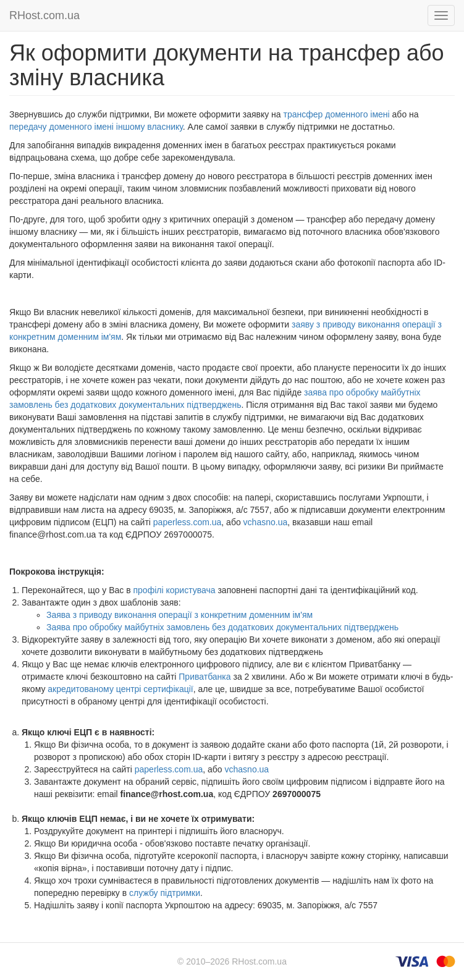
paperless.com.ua (188, 522)
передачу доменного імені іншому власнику (96, 127)
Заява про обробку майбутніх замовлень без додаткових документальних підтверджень (222, 627)
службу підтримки (165, 893)
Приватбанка (205, 677)
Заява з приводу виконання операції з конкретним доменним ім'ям (179, 615)
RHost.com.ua (44, 15)
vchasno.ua (266, 522)
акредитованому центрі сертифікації (120, 689)
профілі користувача (175, 590)
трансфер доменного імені (337, 114)
